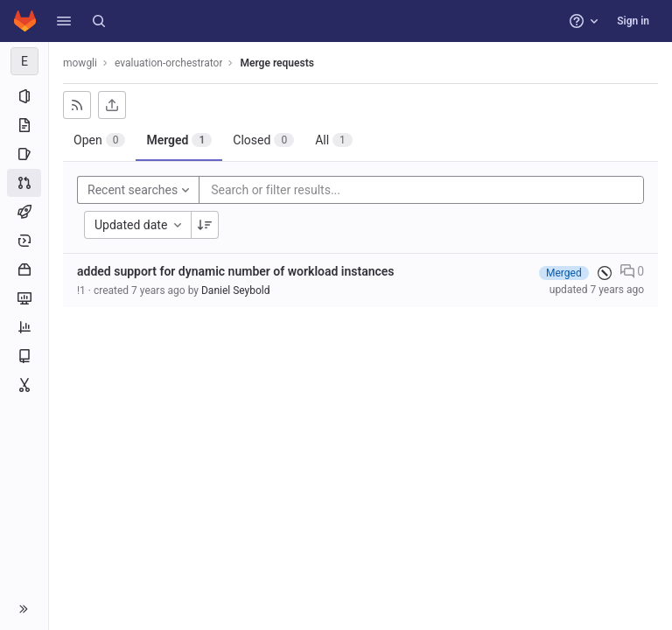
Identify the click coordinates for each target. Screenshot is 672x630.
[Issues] (24, 154)
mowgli (80, 63)
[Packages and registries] (24, 269)
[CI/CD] (24, 212)
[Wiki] (24, 356)
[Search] (99, 21)
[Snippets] (24, 385)
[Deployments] (24, 241)
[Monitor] (24, 298)
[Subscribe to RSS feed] (77, 105)
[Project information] (24, 96)
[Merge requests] (24, 183)
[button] (64, 21)
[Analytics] (24, 327)
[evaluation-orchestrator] (24, 61)
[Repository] (24, 125)
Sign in (633, 21)
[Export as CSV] (112, 105)
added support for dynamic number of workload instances (236, 271)
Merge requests (276, 63)
